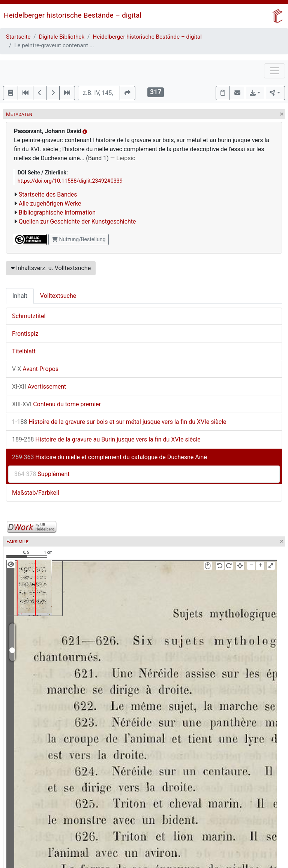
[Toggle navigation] (274, 71)
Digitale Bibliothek (62, 37)
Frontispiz (25, 334)
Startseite (18, 37)
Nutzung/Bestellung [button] (79, 239)
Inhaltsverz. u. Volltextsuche (51, 268)
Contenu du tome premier (56, 404)
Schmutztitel (29, 316)
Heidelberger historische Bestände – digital (73, 15)
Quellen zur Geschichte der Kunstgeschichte (77, 222)
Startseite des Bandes (48, 194)
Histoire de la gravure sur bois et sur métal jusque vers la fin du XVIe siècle (119, 422)
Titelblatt (24, 351)
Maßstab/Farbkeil (36, 493)
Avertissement (39, 387)
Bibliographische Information (57, 212)
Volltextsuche (58, 296)
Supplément (42, 474)
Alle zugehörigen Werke (50, 203)
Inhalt (20, 296)
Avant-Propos (35, 369)
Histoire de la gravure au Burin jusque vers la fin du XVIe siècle (106, 439)
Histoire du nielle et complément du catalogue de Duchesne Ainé (109, 457)
